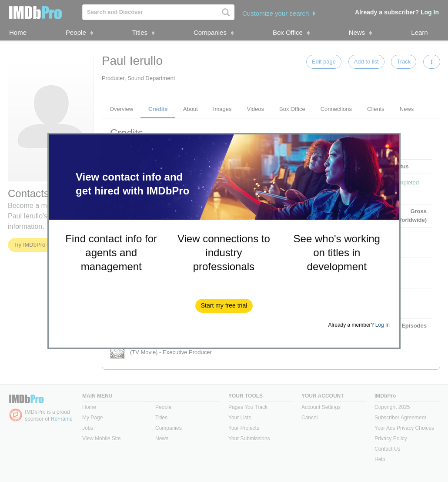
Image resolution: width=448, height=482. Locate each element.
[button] (224, 306)
